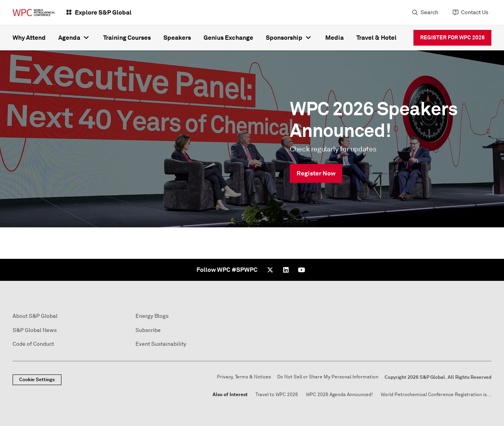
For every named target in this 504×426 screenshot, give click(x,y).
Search (429, 12)
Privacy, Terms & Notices (244, 377)
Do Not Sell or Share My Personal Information (328, 377)
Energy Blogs (152, 316)
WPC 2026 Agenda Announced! (339, 395)
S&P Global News (35, 330)
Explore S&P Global (103, 12)
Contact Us (475, 12)
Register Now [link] (316, 173)
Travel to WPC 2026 (277, 395)
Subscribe (148, 330)
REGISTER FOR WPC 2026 (452, 37)
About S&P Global (35, 316)
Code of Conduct (33, 344)
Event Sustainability (161, 344)
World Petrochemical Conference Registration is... (436, 395)
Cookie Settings (37, 380)
